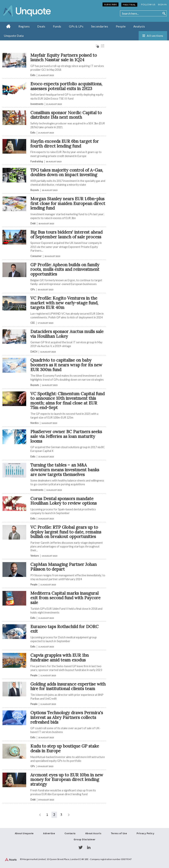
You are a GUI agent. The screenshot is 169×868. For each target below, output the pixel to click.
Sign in (162, 4)
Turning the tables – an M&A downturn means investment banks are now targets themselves (65, 470)
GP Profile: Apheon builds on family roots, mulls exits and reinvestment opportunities (65, 269)
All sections (155, 36)
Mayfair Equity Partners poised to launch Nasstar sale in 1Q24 (64, 57)
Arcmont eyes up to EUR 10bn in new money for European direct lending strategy (67, 779)
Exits (33, 75)
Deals (41, 26)
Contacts (70, 833)
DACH (34, 352)
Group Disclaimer (85, 840)
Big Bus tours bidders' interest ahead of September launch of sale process (66, 234)
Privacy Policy (145, 833)
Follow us (148, 4)
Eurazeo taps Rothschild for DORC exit (64, 629)
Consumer (36, 256)
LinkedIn (89, 848)
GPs (33, 289)
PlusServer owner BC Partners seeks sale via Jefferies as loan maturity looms (66, 436)
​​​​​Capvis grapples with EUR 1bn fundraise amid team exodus (60, 657)
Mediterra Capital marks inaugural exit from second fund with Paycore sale (65, 598)
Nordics (34, 423)
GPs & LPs (76, 26)
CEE (33, 323)
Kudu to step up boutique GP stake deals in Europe (65, 748)
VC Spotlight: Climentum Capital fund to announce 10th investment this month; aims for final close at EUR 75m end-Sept (68, 401)
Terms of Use (119, 833)
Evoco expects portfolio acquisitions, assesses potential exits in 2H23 (66, 86)
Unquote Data (14, 36)
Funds (57, 26)
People (121, 26)
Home (8, 26)
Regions (24, 26)
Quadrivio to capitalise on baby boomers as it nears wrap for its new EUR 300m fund (66, 365)
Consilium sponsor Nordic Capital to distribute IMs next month (66, 115)
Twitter (81, 848)
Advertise (49, 833)
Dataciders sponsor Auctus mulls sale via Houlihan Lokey (67, 334)
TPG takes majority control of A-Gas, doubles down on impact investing (67, 172)
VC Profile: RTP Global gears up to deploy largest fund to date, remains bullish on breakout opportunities (66, 532)
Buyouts (35, 190)
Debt (33, 223)
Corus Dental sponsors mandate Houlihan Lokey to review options (64, 501)
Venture (35, 556)
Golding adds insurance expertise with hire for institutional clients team (68, 686)
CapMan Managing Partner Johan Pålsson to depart (64, 567)
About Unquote (24, 833)
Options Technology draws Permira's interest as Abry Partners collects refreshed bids (67, 717)
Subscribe (111, 4)
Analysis (139, 26)
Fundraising (37, 161)
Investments (37, 104)
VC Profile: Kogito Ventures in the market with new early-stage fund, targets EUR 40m (64, 303)
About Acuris (93, 833)
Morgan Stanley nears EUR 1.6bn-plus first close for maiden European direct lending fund (68, 203)
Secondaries (100, 26)
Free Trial (129, 5)
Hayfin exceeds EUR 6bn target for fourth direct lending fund (65, 144)
